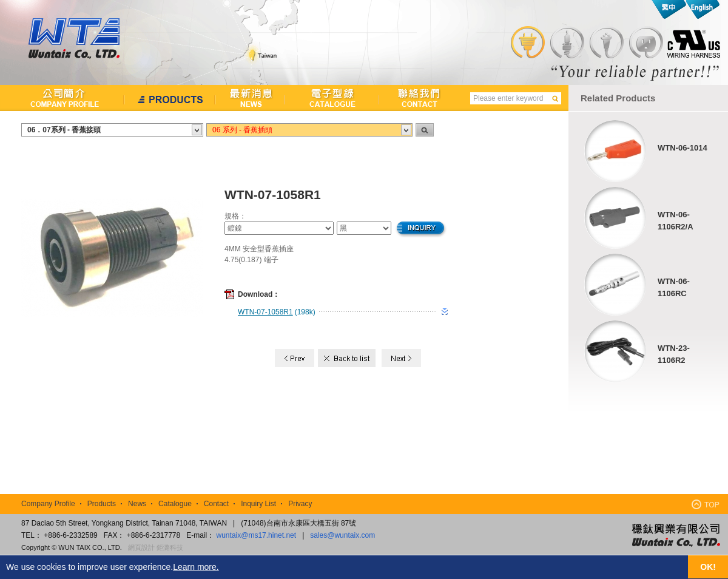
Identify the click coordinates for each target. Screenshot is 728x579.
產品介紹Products (170, 98)
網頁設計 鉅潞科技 (156, 547)
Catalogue (175, 504)
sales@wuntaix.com (342, 535)
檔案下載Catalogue (332, 98)
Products (102, 504)
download (445, 312)
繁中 (669, 9)
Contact (216, 504)
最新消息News (250, 98)
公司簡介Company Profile (62, 98)
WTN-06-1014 (682, 148)
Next (401, 358)
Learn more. (196, 567)
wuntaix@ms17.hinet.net (257, 535)
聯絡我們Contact (414, 98)
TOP (706, 504)
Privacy (300, 504)
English (702, 9)
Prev (295, 358)
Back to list (348, 358)
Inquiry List (258, 504)
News (137, 504)
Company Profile (48, 504)
